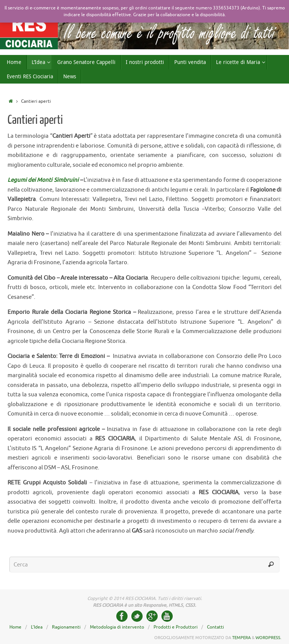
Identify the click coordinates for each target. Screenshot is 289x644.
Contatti (215, 627)
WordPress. (268, 638)
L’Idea (37, 627)
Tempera (241, 638)
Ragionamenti (66, 627)
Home (15, 627)
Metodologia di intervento (117, 627)
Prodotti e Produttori (176, 627)
